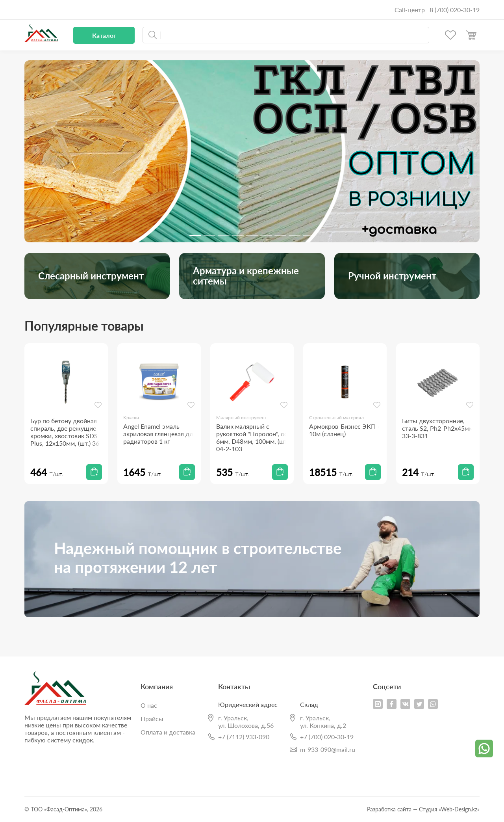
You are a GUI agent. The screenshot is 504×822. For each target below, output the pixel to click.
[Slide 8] (295, 235)
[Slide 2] (209, 235)
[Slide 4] (238, 235)
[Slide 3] (224, 235)
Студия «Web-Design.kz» (449, 809)
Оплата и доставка (168, 732)
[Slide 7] (280, 235)
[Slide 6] (266, 235)
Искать (153, 35)
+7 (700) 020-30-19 (327, 737)
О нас (149, 705)
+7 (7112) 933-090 (244, 737)
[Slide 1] (195, 235)
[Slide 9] (309, 235)
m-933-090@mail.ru (328, 749)
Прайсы (152, 719)
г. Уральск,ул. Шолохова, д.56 (246, 722)
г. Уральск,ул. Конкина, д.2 (323, 722)
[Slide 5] (252, 235)
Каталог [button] (104, 35)
